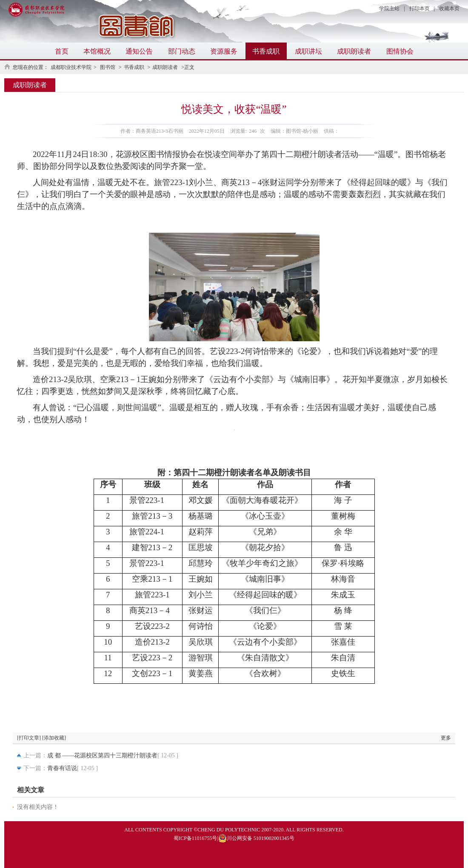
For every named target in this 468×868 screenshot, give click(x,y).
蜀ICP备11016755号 (195, 838)
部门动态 (182, 51)
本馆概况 (97, 51)
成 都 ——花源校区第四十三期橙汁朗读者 (102, 755)
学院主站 (389, 9)
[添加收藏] (54, 738)
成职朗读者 (354, 51)
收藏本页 (449, 9)
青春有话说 (62, 768)
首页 (62, 51)
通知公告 (139, 51)
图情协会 (400, 51)
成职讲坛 (308, 51)
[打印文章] (29, 738)
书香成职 (266, 51)
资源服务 (224, 51)
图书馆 (108, 67)
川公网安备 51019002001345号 (256, 838)
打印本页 (419, 9)
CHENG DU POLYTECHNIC (229, 830)
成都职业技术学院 (71, 67)
